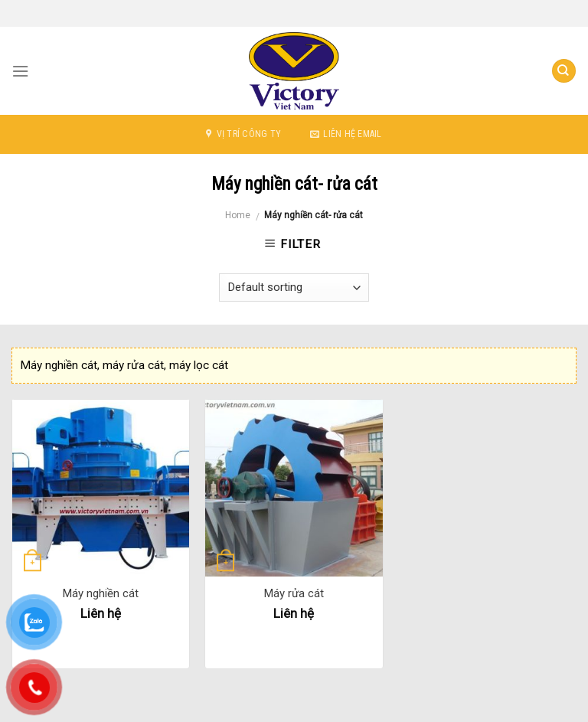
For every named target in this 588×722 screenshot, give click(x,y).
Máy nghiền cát (101, 593)
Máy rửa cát (294, 593)
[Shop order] (294, 287)
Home (238, 215)
